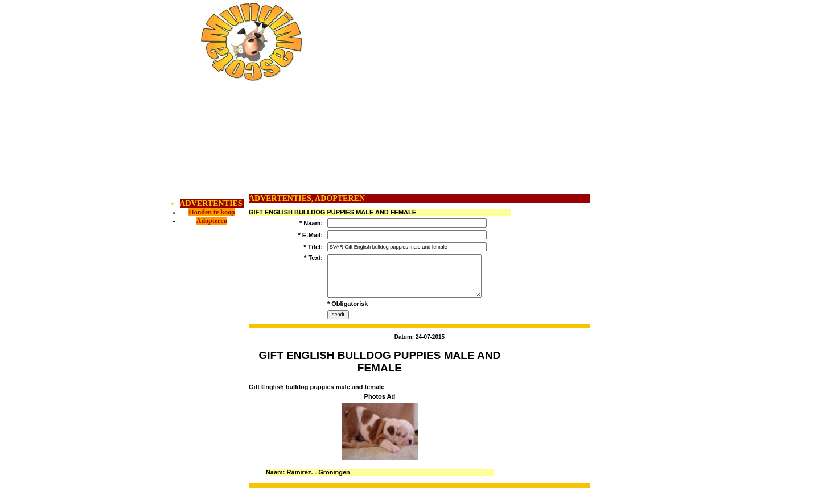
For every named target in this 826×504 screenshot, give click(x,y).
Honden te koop (211, 212)
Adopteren (212, 221)
